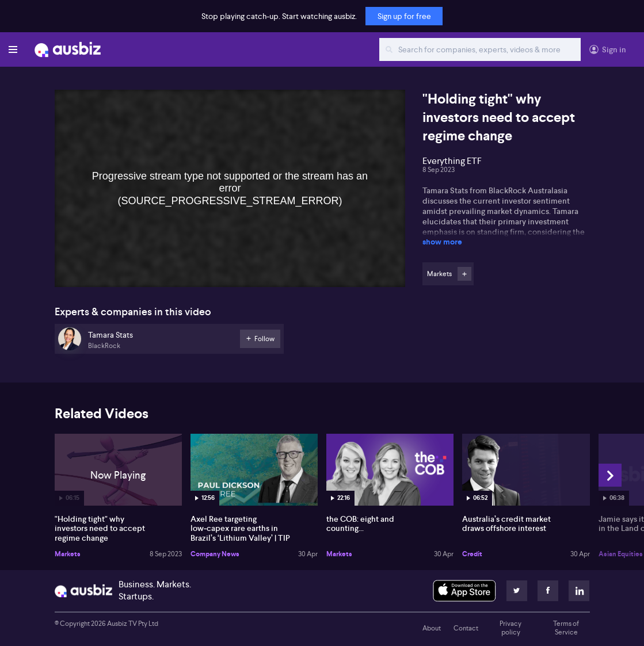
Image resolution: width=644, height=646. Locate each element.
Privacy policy (510, 628)
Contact (466, 628)
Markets (68, 554)
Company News (215, 554)
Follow (464, 274)
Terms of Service (566, 628)
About (432, 628)
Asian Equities (621, 554)
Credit (472, 554)
